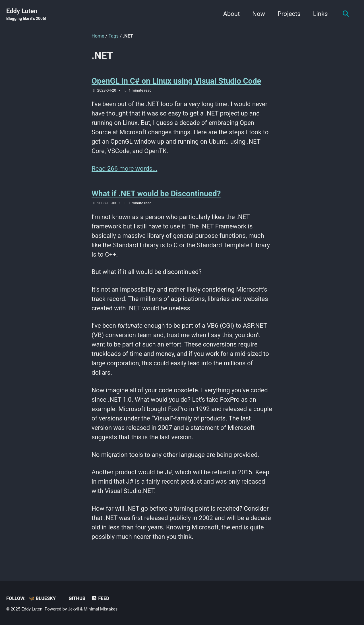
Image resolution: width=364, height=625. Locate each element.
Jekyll (74, 609)
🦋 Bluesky (42, 598)
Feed (100, 598)
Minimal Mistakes (101, 609)
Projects (289, 14)
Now (259, 14)
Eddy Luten (26, 15)
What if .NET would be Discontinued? (156, 194)
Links (320, 14)
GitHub (73, 598)
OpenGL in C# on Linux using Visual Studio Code (176, 81)
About (232, 14)
